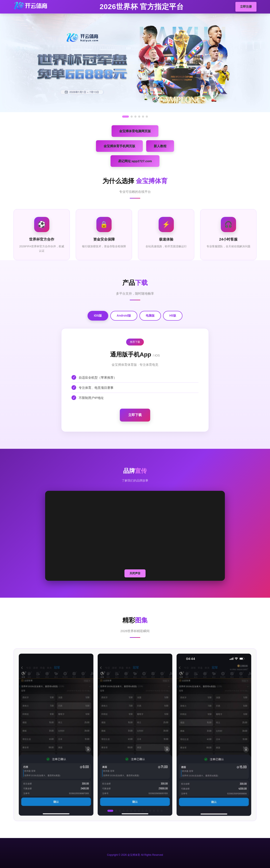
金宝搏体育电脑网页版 (135, 131)
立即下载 (135, 415)
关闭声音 (135, 573)
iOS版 (98, 316)
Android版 (124, 316)
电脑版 (150, 316)
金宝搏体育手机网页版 (119, 146)
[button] (110, 811)
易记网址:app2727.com (135, 161)
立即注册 (246, 7)
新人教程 (160, 146)
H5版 (173, 316)
